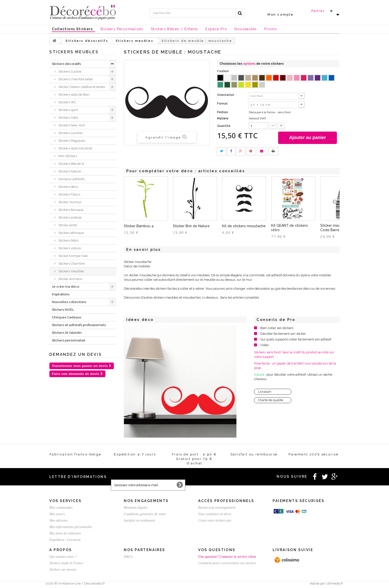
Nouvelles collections (69, 302)
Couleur (223, 71)
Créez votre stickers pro (215, 520)
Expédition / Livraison (65, 540)
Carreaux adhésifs (71, 179)
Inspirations (61, 294)
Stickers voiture (69, 248)
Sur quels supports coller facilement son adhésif (296, 339)
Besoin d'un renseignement (217, 508)
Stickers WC (67, 102)
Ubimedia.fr (335, 583)
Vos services (65, 501)
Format (223, 104)
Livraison (265, 392)
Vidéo (264, 345)
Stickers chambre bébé (75, 79)
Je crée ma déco (65, 287)
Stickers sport (68, 110)
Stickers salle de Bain (74, 95)
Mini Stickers (67, 156)
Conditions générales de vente (145, 514)
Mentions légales (136, 508)
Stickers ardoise (69, 217)
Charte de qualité (271, 400)
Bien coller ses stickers (277, 328)
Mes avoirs (57, 514)
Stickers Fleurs (69, 194)
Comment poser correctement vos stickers (227, 563)
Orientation (226, 95)
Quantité (224, 126)
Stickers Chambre (71, 264)
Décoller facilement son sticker (283, 334)
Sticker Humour (70, 202)
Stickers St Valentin (67, 333)
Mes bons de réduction (65, 533)
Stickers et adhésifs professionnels (79, 325)
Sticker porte (67, 225)
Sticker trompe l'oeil (73, 256)
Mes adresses (59, 520)
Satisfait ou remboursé (139, 520)
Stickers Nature (69, 171)
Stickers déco (68, 187)
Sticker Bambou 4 (139, 226)
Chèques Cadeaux (67, 317)
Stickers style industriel (75, 148)
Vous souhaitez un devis (215, 514)
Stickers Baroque (70, 210)
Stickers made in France (66, 563)
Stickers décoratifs (66, 64)
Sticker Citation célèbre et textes (81, 87)
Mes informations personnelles (71, 527)
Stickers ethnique (71, 233)
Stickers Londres (70, 133)
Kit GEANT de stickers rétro (290, 228)
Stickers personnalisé (69, 340)
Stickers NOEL (63, 310)
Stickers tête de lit (71, 164)
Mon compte (281, 14)
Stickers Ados (68, 118)
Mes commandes (61, 508)
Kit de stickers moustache (244, 226)
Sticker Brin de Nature (191, 226)
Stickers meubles (71, 271)
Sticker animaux (70, 279)
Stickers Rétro (68, 240)
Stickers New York (71, 125)
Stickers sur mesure (63, 570)
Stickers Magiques (71, 141)
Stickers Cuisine (69, 71)
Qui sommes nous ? (63, 557)
